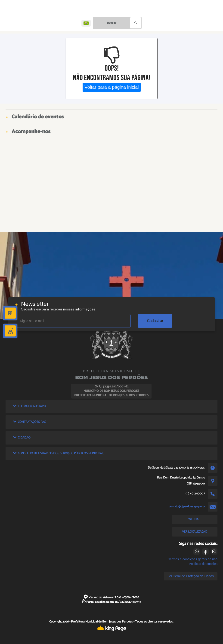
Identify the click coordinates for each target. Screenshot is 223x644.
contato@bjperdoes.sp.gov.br (187, 506)
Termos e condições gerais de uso (193, 559)
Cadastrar (155, 321)
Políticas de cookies (203, 564)
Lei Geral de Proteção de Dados (191, 576)
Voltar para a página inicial (112, 87)
